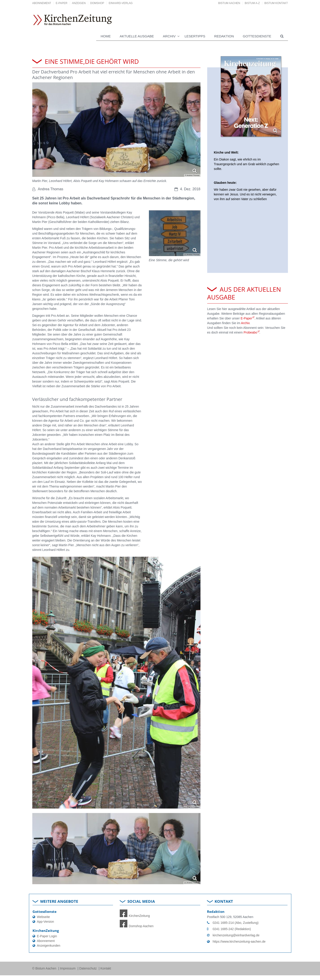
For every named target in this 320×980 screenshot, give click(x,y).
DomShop (97, 3)
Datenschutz (88, 968)
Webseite (44, 917)
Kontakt (106, 968)
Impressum (68, 968)
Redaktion (224, 36)
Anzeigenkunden (49, 946)
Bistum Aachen (229, 3)
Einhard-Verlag (121, 3)
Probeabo (250, 332)
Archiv (245, 323)
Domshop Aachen (137, 926)
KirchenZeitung (135, 916)
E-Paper (62, 3)
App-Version (46, 922)
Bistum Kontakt (276, 3)
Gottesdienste (257, 36)
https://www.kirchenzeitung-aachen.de (239, 941)
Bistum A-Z (252, 3)
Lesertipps (195, 36)
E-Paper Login (47, 936)
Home (106, 36)
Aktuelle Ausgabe (137, 36)
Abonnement (42, 3)
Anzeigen (79, 3)
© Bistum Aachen (45, 968)
